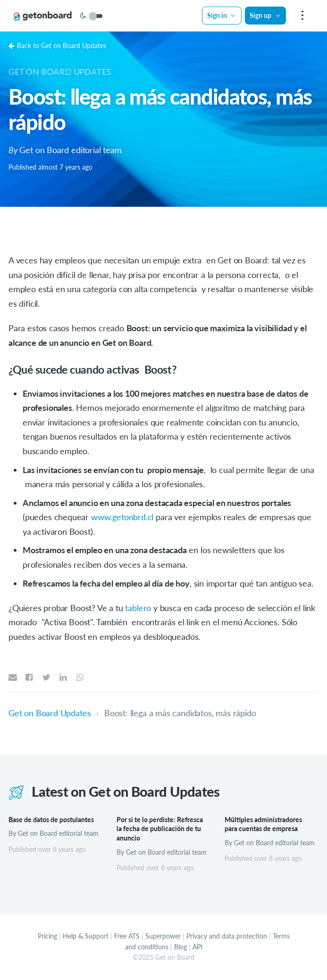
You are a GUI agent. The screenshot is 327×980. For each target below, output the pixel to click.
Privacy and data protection (227, 936)
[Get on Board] (43, 16)
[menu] (301, 16)
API (197, 947)
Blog (180, 947)
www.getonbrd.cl (122, 517)
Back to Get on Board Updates (57, 45)
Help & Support (86, 936)
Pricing (47, 936)
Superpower (163, 936)
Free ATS (127, 936)
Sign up (265, 15)
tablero (138, 608)
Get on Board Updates (60, 72)
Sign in (222, 15)
